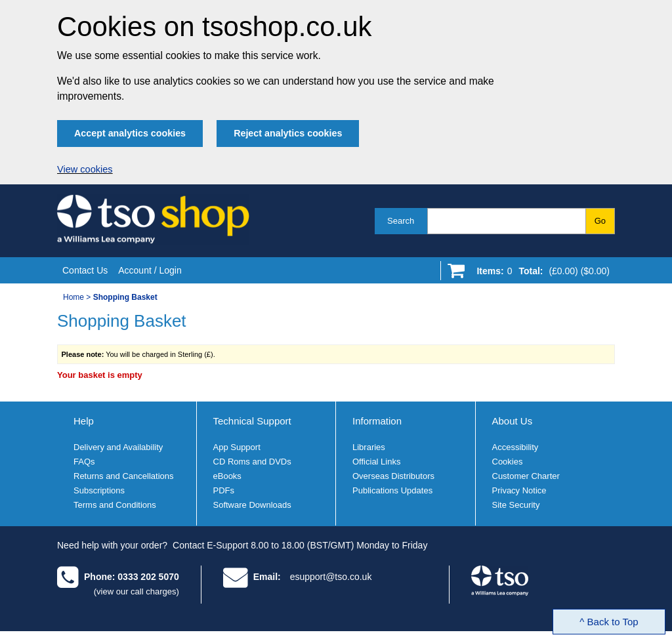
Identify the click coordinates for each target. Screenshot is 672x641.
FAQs (84, 462)
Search (401, 221)
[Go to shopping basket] (540, 274)
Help (84, 421)
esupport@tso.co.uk (331, 577)
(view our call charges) (136, 591)
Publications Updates (392, 490)
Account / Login (150, 270)
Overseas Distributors (393, 476)
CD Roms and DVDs (252, 462)
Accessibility (515, 447)
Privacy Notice (519, 490)
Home (73, 297)
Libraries (369, 447)
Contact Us (85, 270)
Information (377, 421)
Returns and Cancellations (123, 476)
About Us (513, 421)
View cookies (85, 169)
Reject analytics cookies (288, 133)
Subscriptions (99, 490)
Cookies (508, 462)
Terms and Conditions (115, 505)
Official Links (376, 462)
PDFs (224, 490)
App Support (237, 447)
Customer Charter (526, 476)
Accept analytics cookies (130, 133)
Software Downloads (252, 505)
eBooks (227, 476)
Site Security (516, 505)
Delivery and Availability (118, 447)
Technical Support (252, 421)
